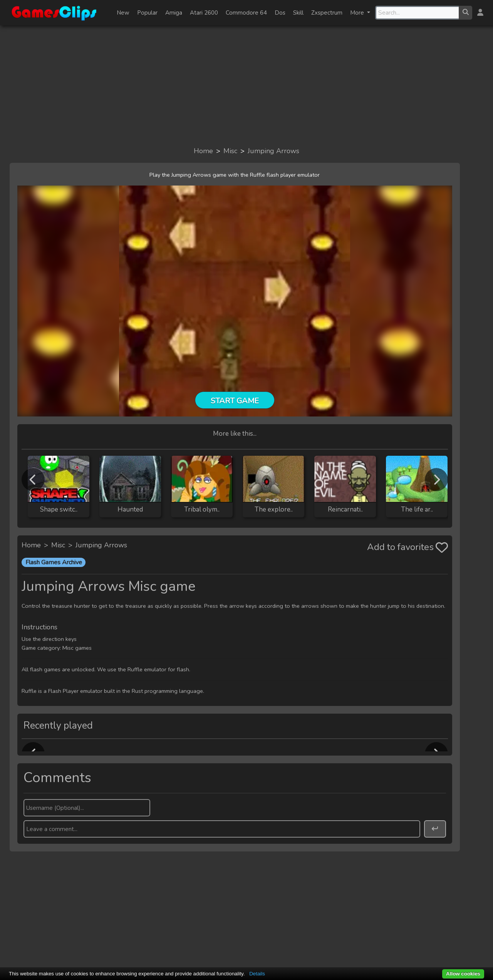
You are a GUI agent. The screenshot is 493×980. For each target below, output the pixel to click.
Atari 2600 (204, 13)
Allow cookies (463, 974)
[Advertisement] (246, 85)
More (358, 13)
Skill (298, 13)
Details (257, 974)
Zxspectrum (327, 13)
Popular (147, 13)
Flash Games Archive (54, 562)
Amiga (174, 13)
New (123, 13)
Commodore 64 (246, 13)
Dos (280, 13)
